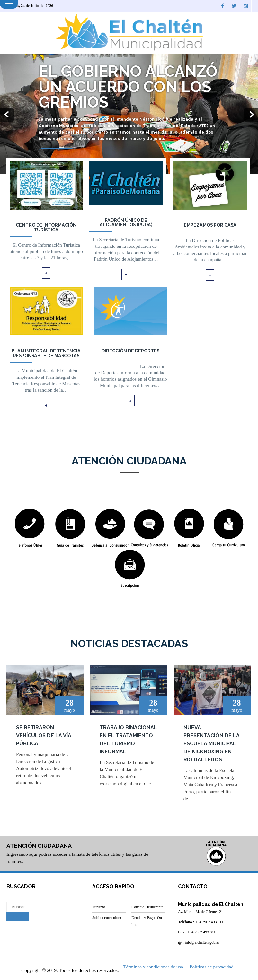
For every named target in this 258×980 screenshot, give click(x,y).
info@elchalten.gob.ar (202, 942)
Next (251, 115)
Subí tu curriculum (107, 918)
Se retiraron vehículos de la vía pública (44, 736)
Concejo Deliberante (147, 907)
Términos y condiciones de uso (153, 967)
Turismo (99, 907)
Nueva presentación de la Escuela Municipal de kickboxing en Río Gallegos (212, 744)
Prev (7, 115)
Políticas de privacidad (212, 967)
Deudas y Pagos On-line (147, 921)
